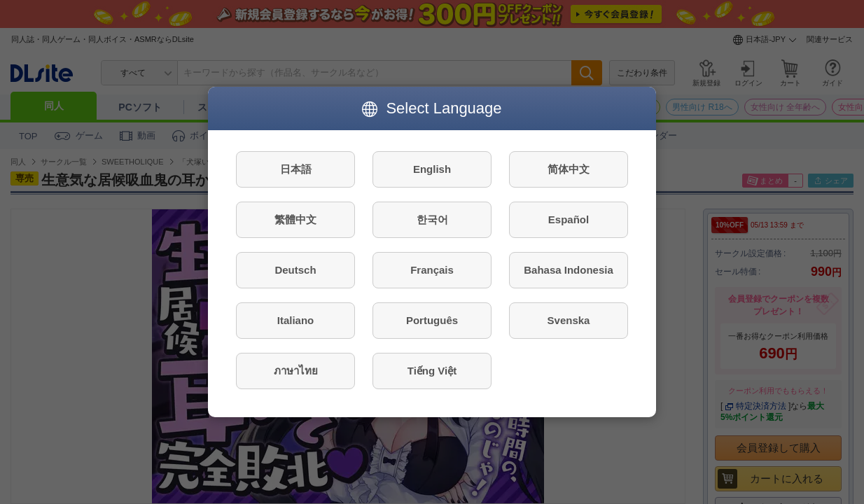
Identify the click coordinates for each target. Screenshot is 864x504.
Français (432, 270)
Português (432, 320)
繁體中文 (295, 219)
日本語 (296, 169)
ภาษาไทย (296, 371)
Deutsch (295, 270)
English (432, 169)
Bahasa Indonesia (569, 270)
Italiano (296, 320)
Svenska (569, 320)
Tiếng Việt (432, 371)
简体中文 (569, 169)
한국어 (432, 219)
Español (569, 219)
